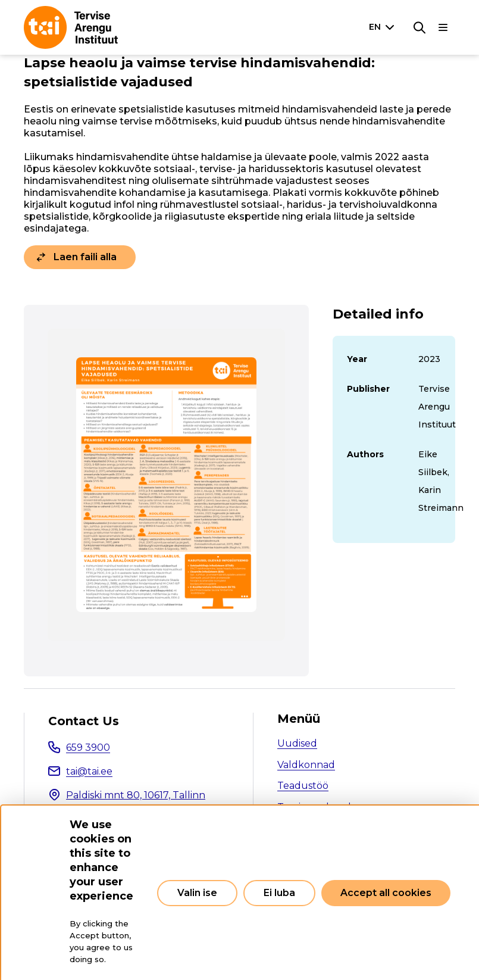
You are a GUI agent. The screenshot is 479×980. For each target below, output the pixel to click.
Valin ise (197, 893)
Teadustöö (303, 786)
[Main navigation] (443, 27)
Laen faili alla (85, 257)
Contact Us (84, 721)
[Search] (419, 27)
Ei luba (279, 893)
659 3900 (88, 748)
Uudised (297, 743)
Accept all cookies (386, 893)
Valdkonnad (306, 765)
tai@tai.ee (89, 771)
